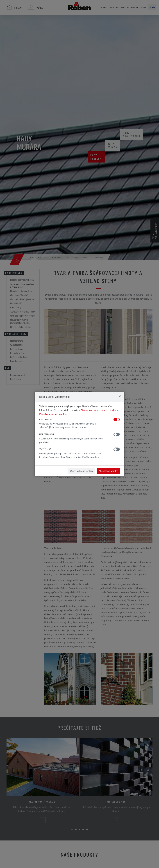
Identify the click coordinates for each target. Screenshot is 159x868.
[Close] (120, 396)
